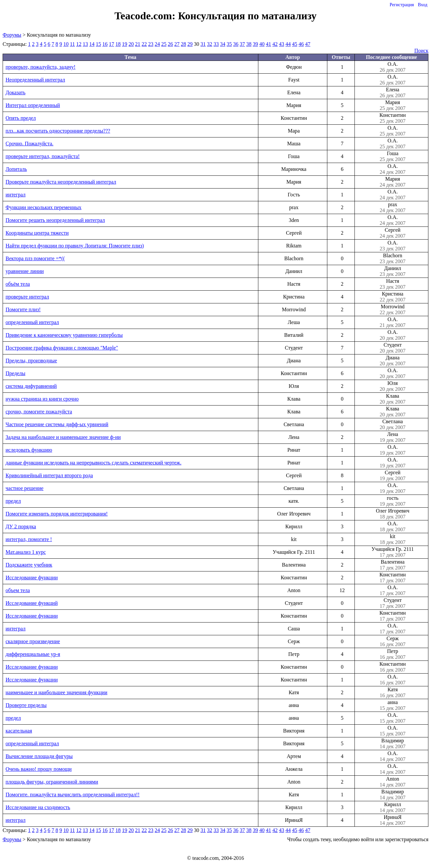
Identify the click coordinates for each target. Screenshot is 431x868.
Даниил (393, 271)
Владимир (393, 744)
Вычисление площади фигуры (39, 756)
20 (131, 44)
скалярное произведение (33, 641)
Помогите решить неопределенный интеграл (55, 220)
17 (112, 44)
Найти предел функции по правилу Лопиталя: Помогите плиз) (75, 246)
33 (216, 44)
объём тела (18, 284)
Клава (393, 399)
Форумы (12, 35)
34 (223, 44)
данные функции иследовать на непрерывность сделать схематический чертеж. (94, 463)
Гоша (393, 156)
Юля (393, 386)
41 (268, 44)
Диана (393, 361)
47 (308, 44)
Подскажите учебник (29, 565)
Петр (393, 654)
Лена (393, 437)
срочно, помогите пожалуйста (39, 412)
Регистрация (402, 5)
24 (157, 44)
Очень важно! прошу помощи (39, 769)
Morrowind (393, 310)
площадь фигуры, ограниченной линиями (52, 782)
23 (151, 44)
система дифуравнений (31, 386)
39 (255, 44)
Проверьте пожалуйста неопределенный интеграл (61, 182)
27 (177, 44)
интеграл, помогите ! (29, 539)
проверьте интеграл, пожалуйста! (43, 156)
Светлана (393, 425)
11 (72, 44)
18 (118, 44)
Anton (393, 782)
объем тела (18, 590)
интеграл (16, 195)
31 (203, 44)
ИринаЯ (393, 820)
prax (393, 208)
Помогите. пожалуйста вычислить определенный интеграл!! (73, 795)
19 (125, 44)
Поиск (421, 51)
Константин (393, 118)
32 (210, 44)
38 (249, 44)
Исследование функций (32, 603)
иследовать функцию (29, 450)
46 (301, 44)
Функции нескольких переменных (43, 207)
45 (295, 44)
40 (262, 44)
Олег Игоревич (393, 514)
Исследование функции (32, 578)
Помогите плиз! (23, 309)
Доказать (16, 92)
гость (393, 501)
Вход (423, 5)
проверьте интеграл (27, 297)
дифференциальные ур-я (33, 654)
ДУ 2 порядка (21, 526)
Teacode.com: (146, 16)
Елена (393, 93)
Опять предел (21, 118)
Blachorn (393, 259)
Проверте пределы (26, 705)
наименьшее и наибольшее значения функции (56, 692)
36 (236, 44)
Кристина (393, 297)
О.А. (393, 67)
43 (282, 44)
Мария (393, 105)
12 (79, 44)
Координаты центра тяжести (37, 233)
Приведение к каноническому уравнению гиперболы (64, 335)
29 (190, 44)
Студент (393, 348)
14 (92, 44)
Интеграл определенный (33, 105)
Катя (393, 693)
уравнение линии (25, 271)
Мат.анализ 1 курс (26, 552)
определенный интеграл (32, 322)
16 (105, 44)
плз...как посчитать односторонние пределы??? (58, 131)
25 (164, 44)
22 (144, 44)
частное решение (25, 488)
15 (98, 44)
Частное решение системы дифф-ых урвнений (57, 424)
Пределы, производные (31, 361)
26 (170, 44)
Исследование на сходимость (38, 807)
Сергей (393, 233)
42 (275, 44)
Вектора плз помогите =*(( (35, 258)
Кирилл (393, 807)
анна (393, 705)
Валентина (393, 565)
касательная (19, 731)
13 (85, 44)
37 (242, 44)
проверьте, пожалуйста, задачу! (41, 67)
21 (138, 44)
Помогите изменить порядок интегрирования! (57, 514)
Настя (393, 284)
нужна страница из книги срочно (42, 399)
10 (66, 44)
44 (288, 44)
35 (229, 44)
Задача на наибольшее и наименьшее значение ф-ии (63, 437)
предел (13, 501)
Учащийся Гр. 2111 (393, 552)
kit (393, 539)
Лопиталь (16, 169)
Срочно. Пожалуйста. (29, 144)
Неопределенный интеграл (35, 80)
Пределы (15, 373)
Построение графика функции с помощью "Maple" (62, 348)
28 (183, 44)
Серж (393, 642)
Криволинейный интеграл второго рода (49, 475)
